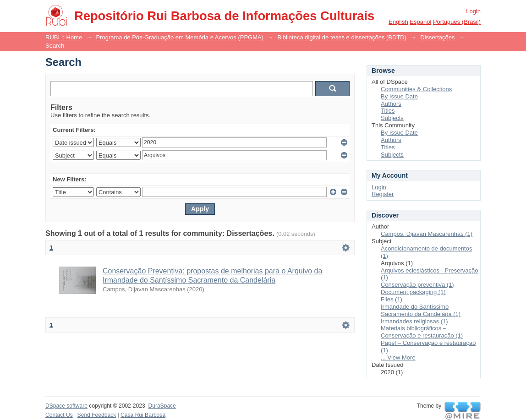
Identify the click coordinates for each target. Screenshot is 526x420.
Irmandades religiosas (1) (414, 321)
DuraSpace (162, 406)
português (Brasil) (457, 22)
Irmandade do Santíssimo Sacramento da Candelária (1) (421, 310)
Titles (388, 111)
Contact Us (59, 415)
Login (473, 11)
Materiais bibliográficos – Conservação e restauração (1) (422, 332)
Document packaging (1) (413, 292)
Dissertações (437, 37)
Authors (391, 104)
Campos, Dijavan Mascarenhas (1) (427, 234)
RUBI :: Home (64, 37)
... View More (398, 357)
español (420, 22)
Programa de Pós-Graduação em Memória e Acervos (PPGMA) (180, 37)
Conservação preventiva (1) (417, 285)
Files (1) (392, 299)
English (398, 22)
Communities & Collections (416, 89)
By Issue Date (399, 96)
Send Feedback (97, 415)
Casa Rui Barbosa (143, 415)
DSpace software (66, 406)
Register (383, 194)
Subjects (392, 118)
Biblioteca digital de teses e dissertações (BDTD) (342, 37)
